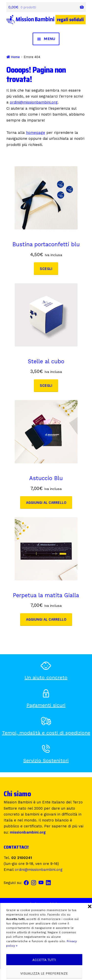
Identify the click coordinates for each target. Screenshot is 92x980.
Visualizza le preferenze (44, 973)
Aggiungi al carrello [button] (46, 503)
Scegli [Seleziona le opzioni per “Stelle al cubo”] (46, 386)
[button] (90, 906)
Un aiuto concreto (46, 677)
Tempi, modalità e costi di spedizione (46, 733)
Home (15, 57)
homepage (36, 133)
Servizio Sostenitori (46, 760)
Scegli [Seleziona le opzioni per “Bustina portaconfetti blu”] (46, 269)
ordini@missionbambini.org (34, 102)
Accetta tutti (44, 960)
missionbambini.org (28, 832)
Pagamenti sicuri (46, 705)
